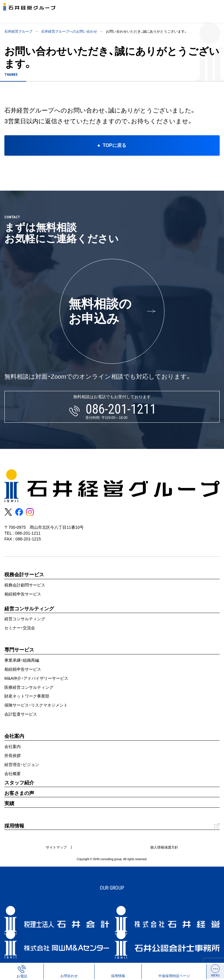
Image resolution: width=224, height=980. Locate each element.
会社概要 (13, 774)
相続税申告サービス (23, 594)
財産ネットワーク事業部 (27, 696)
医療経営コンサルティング (29, 687)
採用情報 (14, 826)
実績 (9, 804)
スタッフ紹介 (19, 783)
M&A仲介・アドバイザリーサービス (36, 678)
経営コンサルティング (25, 619)
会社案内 (13, 747)
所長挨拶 (13, 756)
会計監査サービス (21, 714)
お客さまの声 (19, 793)
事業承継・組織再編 (22, 660)
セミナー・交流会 (20, 628)
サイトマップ (56, 847)
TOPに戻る (114, 145)
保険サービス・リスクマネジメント (36, 705)
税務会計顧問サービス (25, 585)
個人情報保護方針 (164, 847)
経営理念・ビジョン (22, 765)
